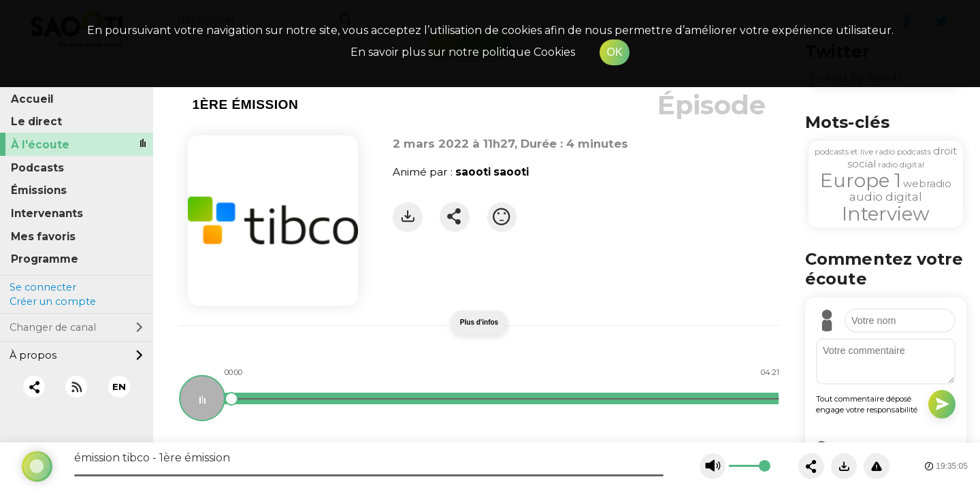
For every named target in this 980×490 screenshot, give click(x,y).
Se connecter (43, 287)
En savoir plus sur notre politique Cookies (463, 52)
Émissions (39, 190)
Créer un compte (53, 301)
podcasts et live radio (855, 151)
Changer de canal (76, 327)
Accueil (32, 99)
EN (119, 387)
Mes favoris (43, 236)
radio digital (901, 164)
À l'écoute (40, 145)
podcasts (914, 151)
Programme (45, 259)
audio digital (886, 197)
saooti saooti (492, 172)
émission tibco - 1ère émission (152, 458)
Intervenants (47, 213)
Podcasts (37, 168)
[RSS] (77, 387)
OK (614, 52)
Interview (886, 214)
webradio (927, 183)
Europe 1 (861, 180)
